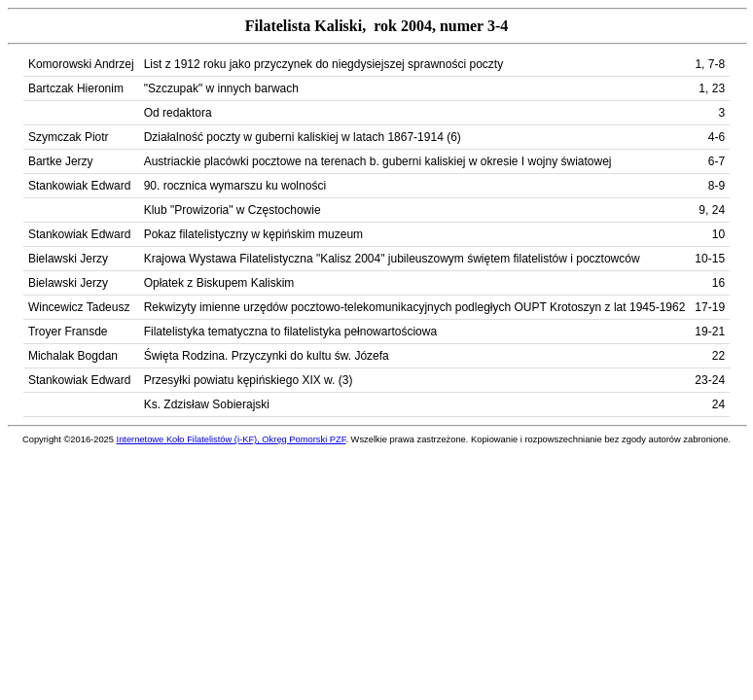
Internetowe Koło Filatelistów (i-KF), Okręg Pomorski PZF (232, 439)
